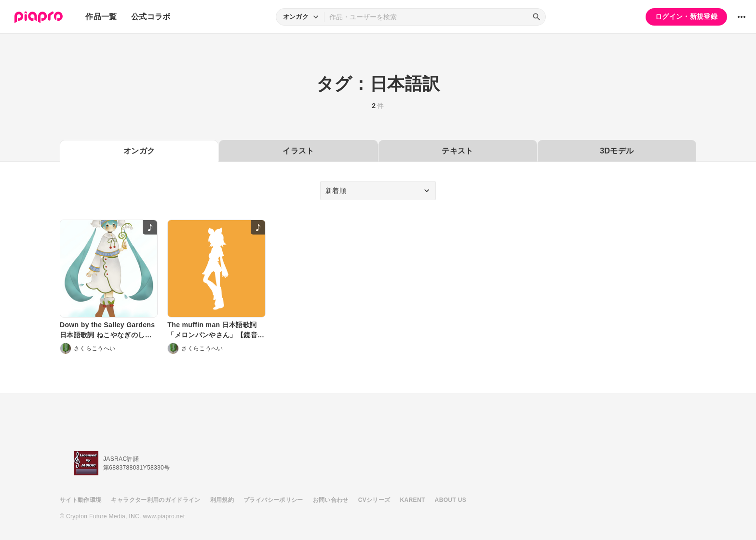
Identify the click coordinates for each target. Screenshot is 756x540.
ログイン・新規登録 (686, 16)
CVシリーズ (374, 500)
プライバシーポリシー (273, 500)
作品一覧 (101, 17)
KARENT (413, 500)
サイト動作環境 (81, 500)
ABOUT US (451, 500)
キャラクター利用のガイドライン (155, 500)
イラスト (298, 151)
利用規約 (222, 500)
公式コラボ (151, 17)
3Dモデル (617, 151)
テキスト (457, 151)
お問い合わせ (331, 500)
